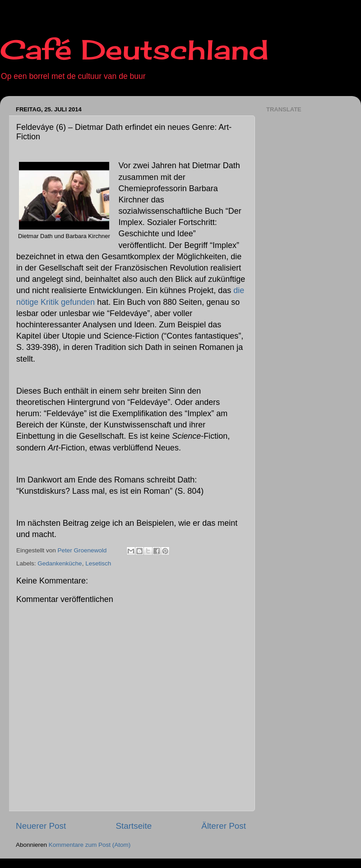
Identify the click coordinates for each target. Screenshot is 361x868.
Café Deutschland (134, 49)
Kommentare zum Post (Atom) (90, 845)
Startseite (134, 826)
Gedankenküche (60, 563)
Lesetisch (98, 563)
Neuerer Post (41, 826)
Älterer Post (224, 826)
